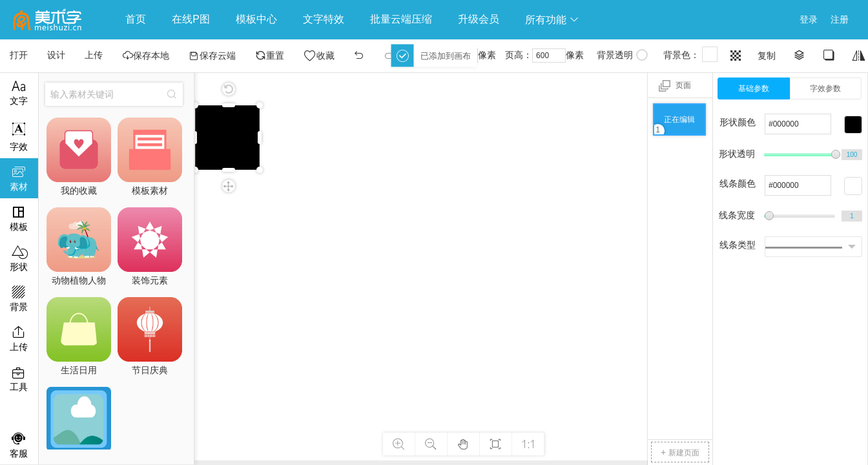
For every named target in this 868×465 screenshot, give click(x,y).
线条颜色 (738, 183)
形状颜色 (738, 122)
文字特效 (324, 19)
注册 (840, 19)
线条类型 (738, 245)
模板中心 (256, 19)
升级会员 (479, 19)
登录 (809, 19)
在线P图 (191, 19)
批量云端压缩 (401, 19)
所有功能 (552, 20)
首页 (136, 19)
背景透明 (622, 55)
